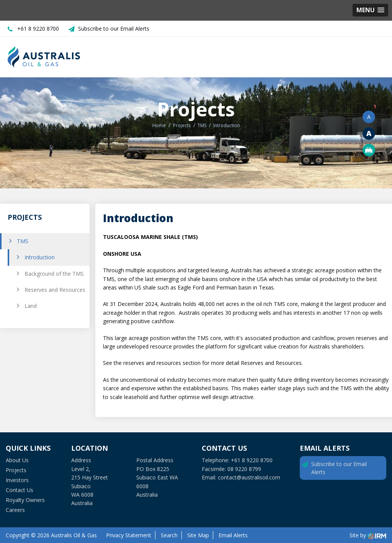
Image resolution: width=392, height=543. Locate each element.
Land (31, 306)
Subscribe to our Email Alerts (114, 29)
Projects (16, 470)
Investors (17, 480)
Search (169, 535)
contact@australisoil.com (249, 477)
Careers (15, 510)
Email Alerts (233, 535)
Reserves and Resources (55, 290)
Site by (368, 535)
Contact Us (20, 490)
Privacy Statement (129, 535)
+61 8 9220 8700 (38, 29)
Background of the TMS (54, 274)
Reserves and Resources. (273, 363)
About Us (17, 460)
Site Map (198, 535)
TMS (23, 241)
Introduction (40, 257)
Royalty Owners (25, 500)
